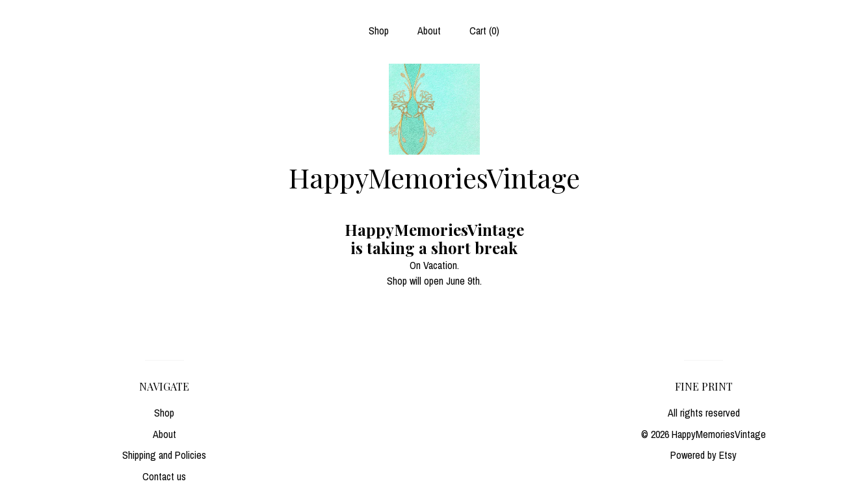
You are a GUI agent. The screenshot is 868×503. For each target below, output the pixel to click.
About (429, 31)
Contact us (164, 476)
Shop (379, 31)
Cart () (484, 31)
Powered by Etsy (704, 455)
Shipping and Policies (164, 455)
